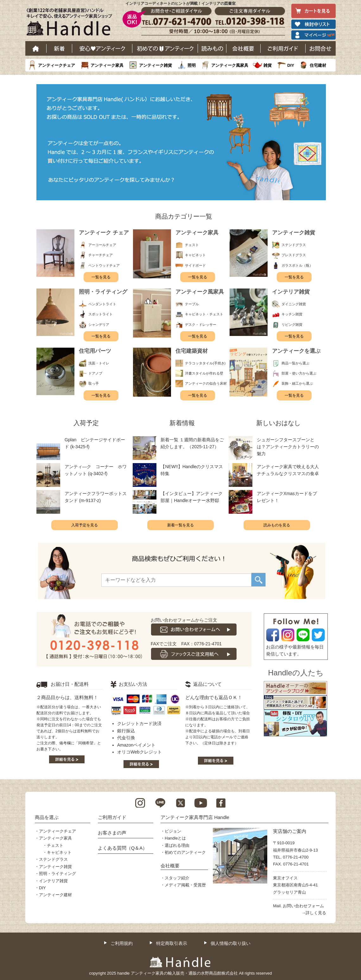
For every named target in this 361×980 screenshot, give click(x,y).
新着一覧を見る (180, 525)
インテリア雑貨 (53, 881)
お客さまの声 (112, 833)
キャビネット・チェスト (204, 314)
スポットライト (101, 314)
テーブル (192, 304)
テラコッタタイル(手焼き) (205, 363)
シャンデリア (99, 325)
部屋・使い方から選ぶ (299, 373)
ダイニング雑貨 (294, 304)
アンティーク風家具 (230, 65)
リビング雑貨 (292, 325)
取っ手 (94, 383)
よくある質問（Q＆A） (123, 848)
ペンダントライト (102, 304)
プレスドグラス (294, 255)
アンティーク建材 (55, 895)
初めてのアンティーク (185, 852)
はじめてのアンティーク (165, 48)
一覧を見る (101, 277)
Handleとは (175, 838)
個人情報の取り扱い (231, 943)
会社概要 (244, 48)
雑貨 (268, 65)
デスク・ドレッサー (201, 325)
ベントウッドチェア (104, 265)
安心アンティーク (102, 48)
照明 (192, 65)
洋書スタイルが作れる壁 (204, 373)
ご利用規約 (122, 943)
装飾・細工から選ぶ (297, 383)
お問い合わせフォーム (303, 906)
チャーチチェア (101, 255)
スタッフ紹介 (177, 878)
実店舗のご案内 (290, 831)
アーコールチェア (102, 245)
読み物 (212, 48)
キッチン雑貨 (292, 314)
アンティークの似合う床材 (206, 383)
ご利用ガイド (283, 48)
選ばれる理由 (177, 845)
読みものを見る (277, 525)
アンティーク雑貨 (155, 65)
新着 (59, 48)
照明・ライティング (57, 874)
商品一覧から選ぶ (295, 363)
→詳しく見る (314, 913)
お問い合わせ (321, 48)
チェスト (192, 245)
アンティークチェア (57, 65)
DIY (291, 65)
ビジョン (173, 831)
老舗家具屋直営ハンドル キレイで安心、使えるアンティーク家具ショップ (72, 23)
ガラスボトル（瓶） (297, 265)
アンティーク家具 (107, 65)
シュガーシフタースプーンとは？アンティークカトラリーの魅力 (288, 447)
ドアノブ (95, 373)
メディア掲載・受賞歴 (185, 885)
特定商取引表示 (172, 943)
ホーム (36, 48)
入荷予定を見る (85, 525)
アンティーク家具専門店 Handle (195, 817)
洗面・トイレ (99, 363)
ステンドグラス (294, 245)
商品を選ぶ (47, 817)
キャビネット (195, 255)
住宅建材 (318, 65)
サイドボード (195, 265)
